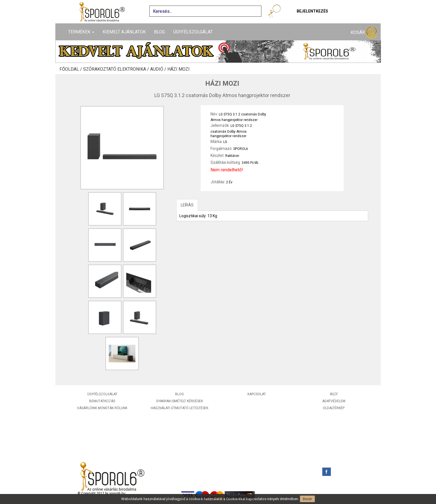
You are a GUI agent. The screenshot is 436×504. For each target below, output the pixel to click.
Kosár (364, 33)
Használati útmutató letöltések (179, 408)
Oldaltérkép (334, 408)
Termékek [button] (81, 32)
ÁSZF (334, 394)
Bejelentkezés (312, 11)
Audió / (159, 69)
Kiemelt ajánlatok (124, 32)
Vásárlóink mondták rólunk (102, 408)
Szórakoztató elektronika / (117, 69)
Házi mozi (179, 69)
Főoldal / (71, 69)
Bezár (307, 499)
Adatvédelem (334, 401)
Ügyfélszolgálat (193, 32)
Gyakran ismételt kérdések (179, 401)
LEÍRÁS (187, 205)
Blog (159, 32)
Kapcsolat (257, 394)
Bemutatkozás (102, 401)
